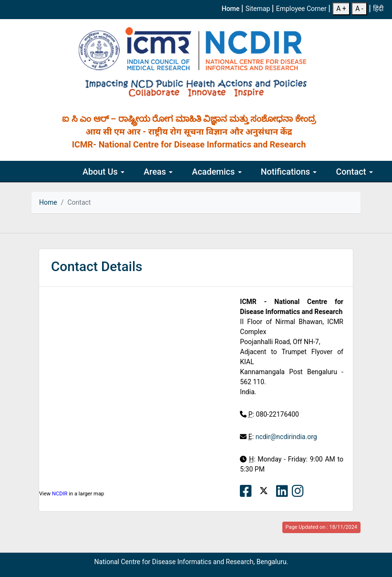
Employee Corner (302, 9)
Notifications (289, 172)
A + (341, 9)
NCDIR (60, 494)
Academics (217, 172)
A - (359, 9)
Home (232, 9)
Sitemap (259, 9)
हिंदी (378, 9)
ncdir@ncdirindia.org (286, 437)
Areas (158, 172)
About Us (103, 172)
